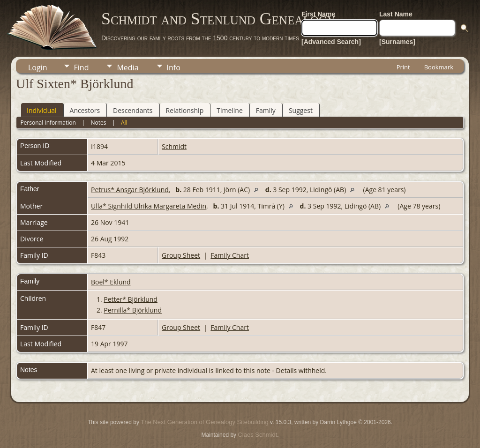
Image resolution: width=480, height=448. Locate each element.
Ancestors (85, 110)
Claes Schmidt (257, 435)
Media (127, 67)
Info (174, 67)
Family (266, 110)
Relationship (185, 110)
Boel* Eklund (111, 282)
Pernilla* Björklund (133, 310)
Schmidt (174, 146)
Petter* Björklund (131, 299)
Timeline (230, 110)
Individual (42, 110)
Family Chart (230, 255)
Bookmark (439, 67)
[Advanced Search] (331, 42)
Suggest (301, 110)
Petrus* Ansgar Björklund (130, 190)
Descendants (133, 110)
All (124, 123)
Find (82, 67)
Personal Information (48, 123)
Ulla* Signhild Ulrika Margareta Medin (149, 206)
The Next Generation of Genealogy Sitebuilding (204, 422)
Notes (98, 123)
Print (403, 67)
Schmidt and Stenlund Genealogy (218, 19)
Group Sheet (181, 255)
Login (38, 67)
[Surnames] (397, 42)
